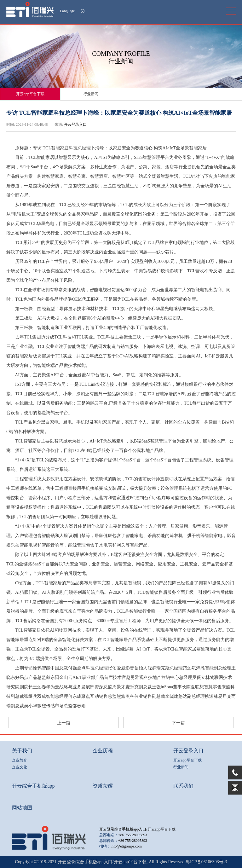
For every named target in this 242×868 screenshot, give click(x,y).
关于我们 (22, 751)
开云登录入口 (75, 124)
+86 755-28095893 (133, 835)
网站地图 (22, 808)
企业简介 (20, 760)
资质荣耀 (103, 786)
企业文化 (20, 767)
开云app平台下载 (30, 94)
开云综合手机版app (33, 786)
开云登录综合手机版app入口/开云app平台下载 (137, 829)
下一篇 (178, 723)
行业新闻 (91, 94)
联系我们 (183, 786)
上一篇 (64, 723)
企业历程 (103, 751)
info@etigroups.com (126, 846)
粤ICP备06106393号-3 (206, 862)
